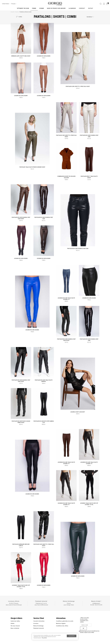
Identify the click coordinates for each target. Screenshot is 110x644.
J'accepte (72, 636)
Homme (42, 8)
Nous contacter (15, 628)
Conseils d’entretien (39, 621)
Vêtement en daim (23, 8)
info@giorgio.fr (96, 603)
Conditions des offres (62, 626)
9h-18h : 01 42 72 (96, 605)
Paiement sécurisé (41, 601)
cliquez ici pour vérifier (89, 632)
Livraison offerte (14, 601)
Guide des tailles (15, 621)
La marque (72, 8)
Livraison (36, 623)
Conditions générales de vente (65, 621)
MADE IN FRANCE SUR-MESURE (56, 8)
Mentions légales (61, 623)
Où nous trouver (15, 626)
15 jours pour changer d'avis (69, 604)
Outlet (91, 8)
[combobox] (6, 4)
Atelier (13, 623)
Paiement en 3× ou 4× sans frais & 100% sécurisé (41, 604)
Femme (34, 8)
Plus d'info (44, 638)
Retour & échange (69, 601)
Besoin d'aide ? (96, 601)
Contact (82, 8)
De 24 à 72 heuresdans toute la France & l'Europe (14, 604)
